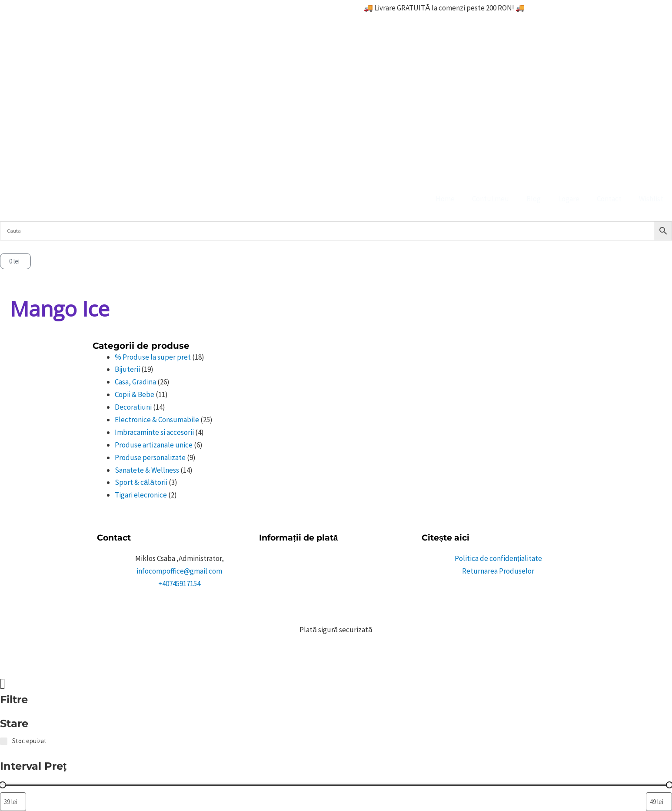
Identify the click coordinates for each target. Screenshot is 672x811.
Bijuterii (127, 369)
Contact (609, 199)
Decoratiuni (133, 407)
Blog (534, 199)
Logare (569, 199)
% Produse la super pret (153, 357)
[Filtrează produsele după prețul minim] (13, 802)
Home (445, 199)
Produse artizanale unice (154, 445)
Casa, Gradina (135, 382)
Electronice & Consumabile (157, 420)
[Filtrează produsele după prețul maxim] (659, 802)
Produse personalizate (150, 457)
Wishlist (651, 199)
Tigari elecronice (141, 495)
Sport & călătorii (141, 482)
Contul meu (491, 199)
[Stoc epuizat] (4, 741)
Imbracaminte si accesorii (154, 432)
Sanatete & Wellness (147, 470)
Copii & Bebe (135, 394)
